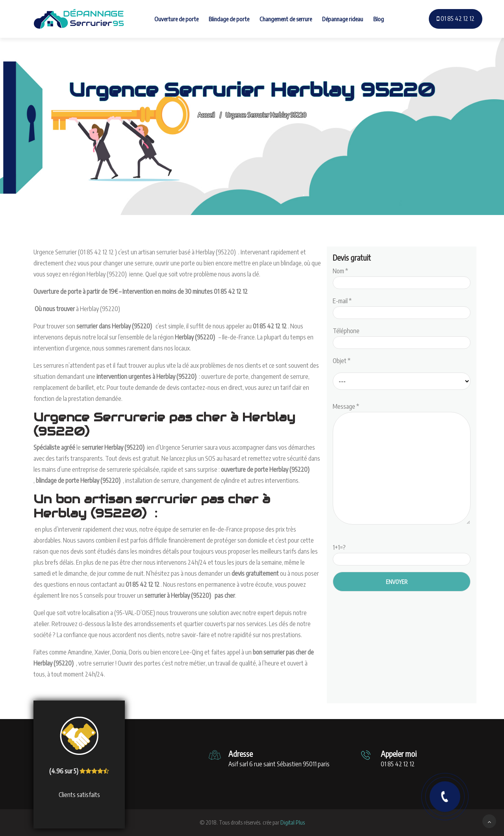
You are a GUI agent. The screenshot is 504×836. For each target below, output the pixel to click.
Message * (402, 464)
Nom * (402, 277)
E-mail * (402, 307)
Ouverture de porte (176, 19)
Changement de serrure (286, 19)
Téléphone (402, 337)
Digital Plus (293, 822)
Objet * (342, 361)
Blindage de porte (229, 19)
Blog (379, 19)
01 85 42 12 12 (456, 19)
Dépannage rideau (343, 19)
